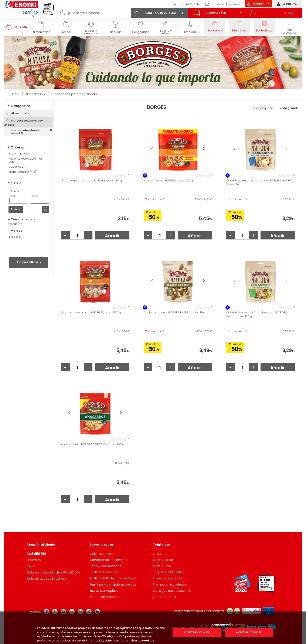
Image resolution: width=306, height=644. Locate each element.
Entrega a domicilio (167, 578)
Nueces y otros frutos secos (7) (25, 132)
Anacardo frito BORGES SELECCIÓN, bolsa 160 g (93, 444)
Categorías (21, 106)
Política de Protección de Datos (113, 578)
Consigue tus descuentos (172, 591)
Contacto (34, 560)
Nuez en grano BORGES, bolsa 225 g (168, 181)
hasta (34, 196)
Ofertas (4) (15, 224)
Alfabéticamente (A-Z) (22, 172)
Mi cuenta (286, 4)
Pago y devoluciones (106, 566)
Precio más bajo (19, 154)
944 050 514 (192, 4)
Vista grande (289, 108)
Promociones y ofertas (170, 585)
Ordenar (18, 147)
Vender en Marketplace (107, 597)
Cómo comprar (165, 597)
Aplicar (16, 209)
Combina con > (155, 199)
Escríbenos (217, 4)
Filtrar (16, 183)
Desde (12, 196)
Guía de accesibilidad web (47, 579)
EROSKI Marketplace (104, 591)
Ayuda (31, 566)
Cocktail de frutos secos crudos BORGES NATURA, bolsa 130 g (259, 182)
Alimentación (20, 113)
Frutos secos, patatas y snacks (23, 123)
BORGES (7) (15, 237)
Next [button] (204, 149)
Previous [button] (152, 149)
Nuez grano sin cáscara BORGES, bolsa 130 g (91, 181)
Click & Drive (162, 566)
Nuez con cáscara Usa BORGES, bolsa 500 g (91, 313)
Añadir (112, 236)
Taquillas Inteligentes (168, 572)
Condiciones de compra (108, 560)
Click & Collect (163, 560)
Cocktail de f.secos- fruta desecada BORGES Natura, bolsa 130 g (257, 314)
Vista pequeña (263, 108)
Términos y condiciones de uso (113, 585)
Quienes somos (102, 554)
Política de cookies (104, 572)
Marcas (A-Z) (17, 167)
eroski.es (235, 4)
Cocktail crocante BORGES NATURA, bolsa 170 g (175, 313)
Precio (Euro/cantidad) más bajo (25, 160)
